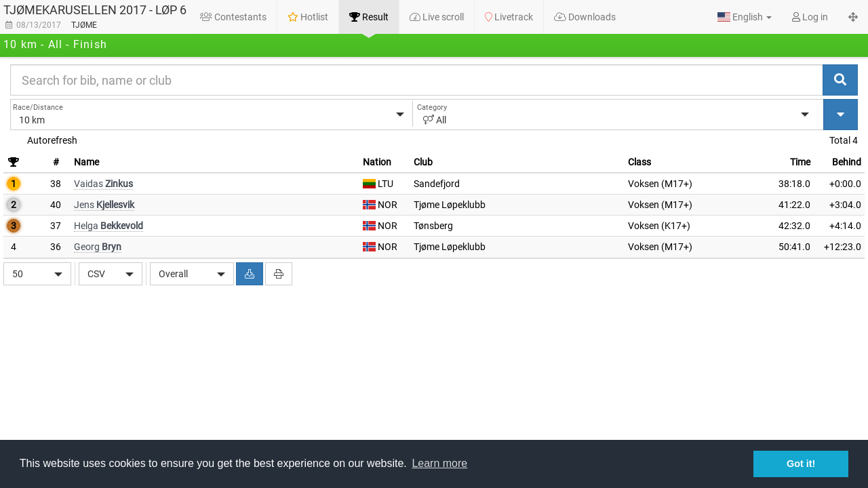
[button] (745, 17)
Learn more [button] (439, 463)
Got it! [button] (801, 464)
